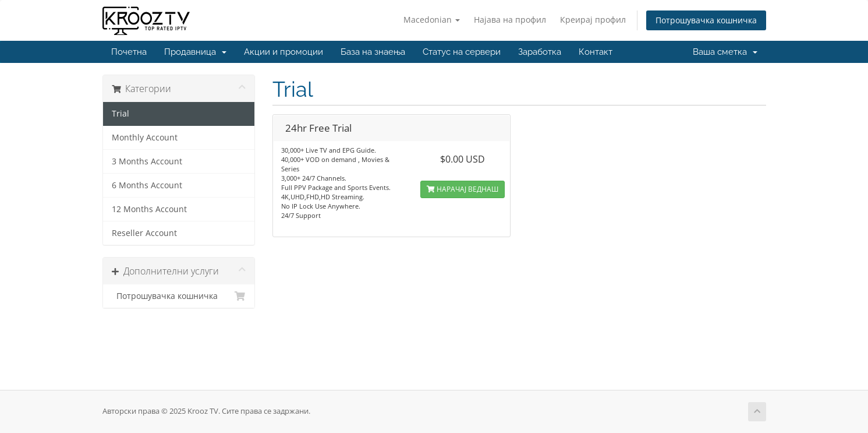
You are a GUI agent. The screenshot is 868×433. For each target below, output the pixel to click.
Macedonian (432, 20)
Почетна (129, 52)
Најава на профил (510, 20)
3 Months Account (147, 161)
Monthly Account (145, 138)
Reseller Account (144, 233)
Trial (121, 114)
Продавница (195, 52)
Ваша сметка (725, 52)
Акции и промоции (284, 52)
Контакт (596, 52)
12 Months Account (149, 209)
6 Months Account (147, 185)
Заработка (540, 52)
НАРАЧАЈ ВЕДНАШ (463, 189)
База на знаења (373, 52)
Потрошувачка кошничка (706, 20)
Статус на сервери (462, 52)
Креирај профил (593, 20)
